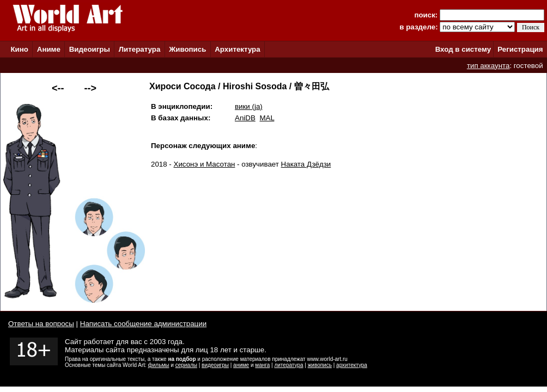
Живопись (187, 49)
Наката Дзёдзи (306, 164)
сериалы (186, 365)
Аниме (49, 49)
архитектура (352, 365)
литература (288, 365)
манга (262, 365)
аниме (241, 365)
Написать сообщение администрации (143, 324)
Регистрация (520, 49)
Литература (140, 49)
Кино (19, 49)
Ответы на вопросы (41, 324)
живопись (320, 365)
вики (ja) (249, 106)
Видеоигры (90, 49)
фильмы (159, 365)
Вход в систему (463, 49)
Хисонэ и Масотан (205, 164)
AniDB (245, 118)
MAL (267, 118)
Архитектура (237, 49)
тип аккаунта (488, 66)
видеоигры (215, 365)
